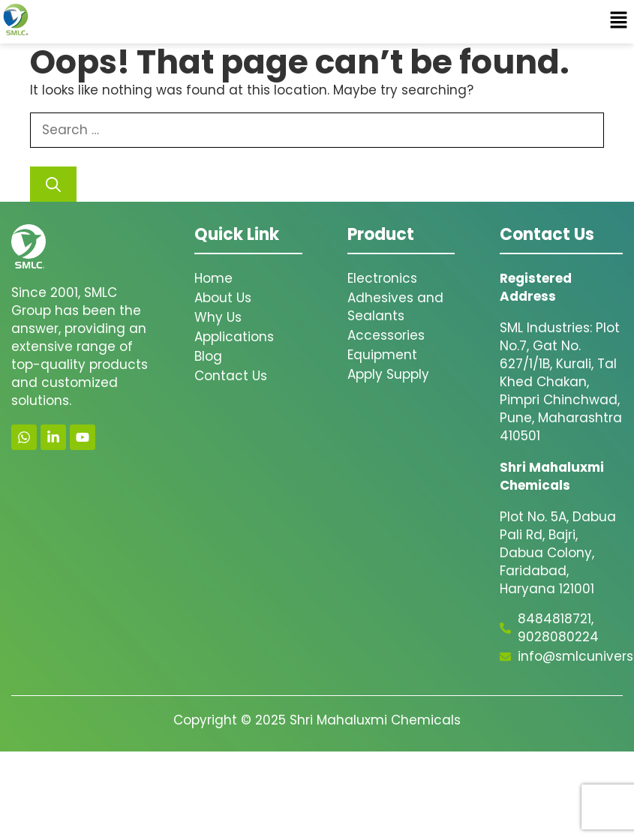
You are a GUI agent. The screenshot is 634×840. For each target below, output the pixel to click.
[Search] (53, 184)
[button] (619, 22)
